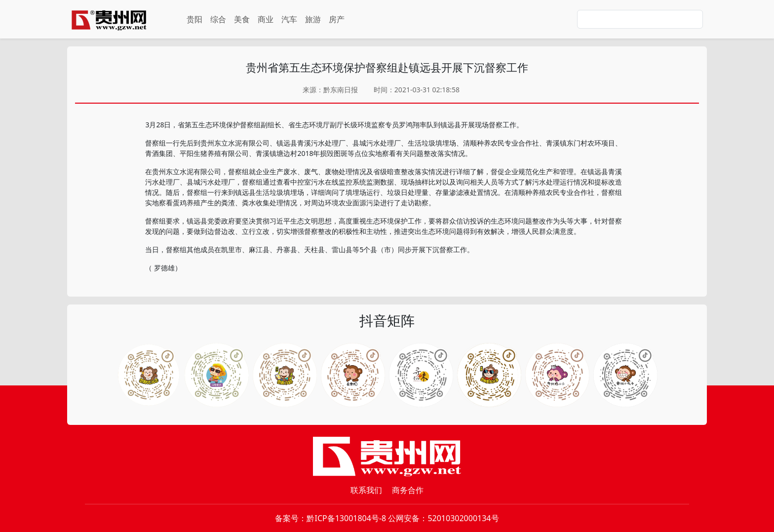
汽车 (289, 19)
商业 (266, 19)
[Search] (640, 19)
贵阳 (194, 19)
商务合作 (408, 490)
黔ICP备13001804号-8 (346, 518)
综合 (218, 19)
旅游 (313, 19)
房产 (337, 19)
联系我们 (366, 490)
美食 (242, 19)
